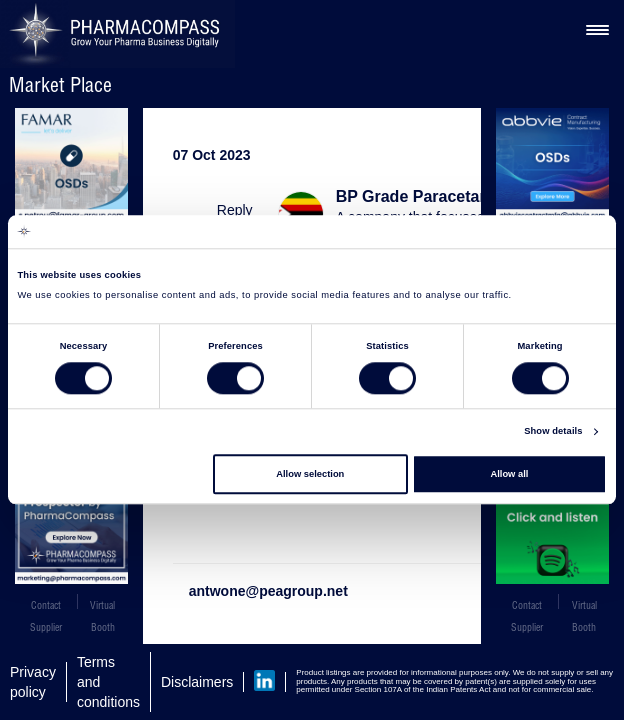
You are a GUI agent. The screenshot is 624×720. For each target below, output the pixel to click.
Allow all (509, 474)
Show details (553, 432)
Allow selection (310, 474)
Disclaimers (197, 682)
